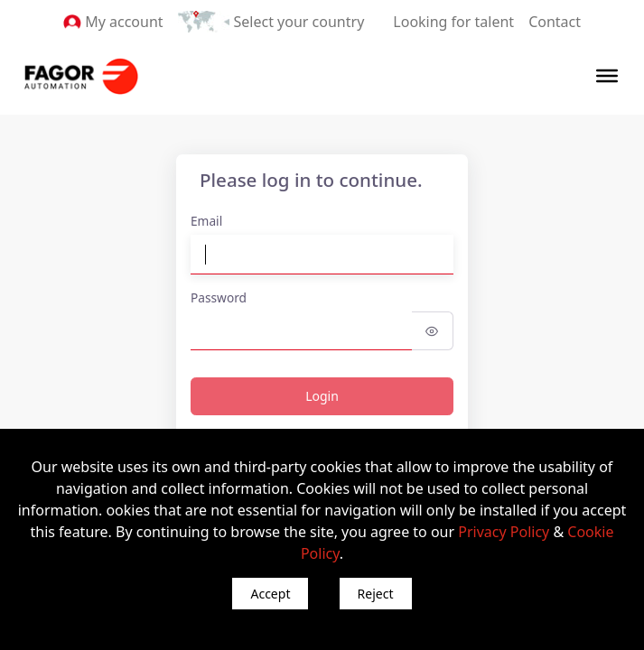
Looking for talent (453, 22)
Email (206, 221)
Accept (270, 594)
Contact (555, 22)
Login (322, 396)
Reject (376, 594)
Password (219, 297)
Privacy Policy (504, 532)
